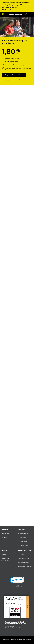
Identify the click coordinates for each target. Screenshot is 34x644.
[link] (17, 580)
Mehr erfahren (6, 9)
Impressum (22, 537)
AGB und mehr (23, 534)
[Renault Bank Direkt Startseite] (15, 15)
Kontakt (4, 554)
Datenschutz (22, 541)
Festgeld (4, 537)
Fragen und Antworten (5, 559)
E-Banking (3, 16)
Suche (26, 16)
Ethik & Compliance (25, 566)
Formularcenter (7, 564)
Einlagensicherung (25, 558)
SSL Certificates (17, 586)
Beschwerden (6, 568)
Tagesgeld (5, 534)
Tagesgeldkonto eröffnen (14, 75)
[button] (31, 15)
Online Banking (23, 562)
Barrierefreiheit (23, 545)
